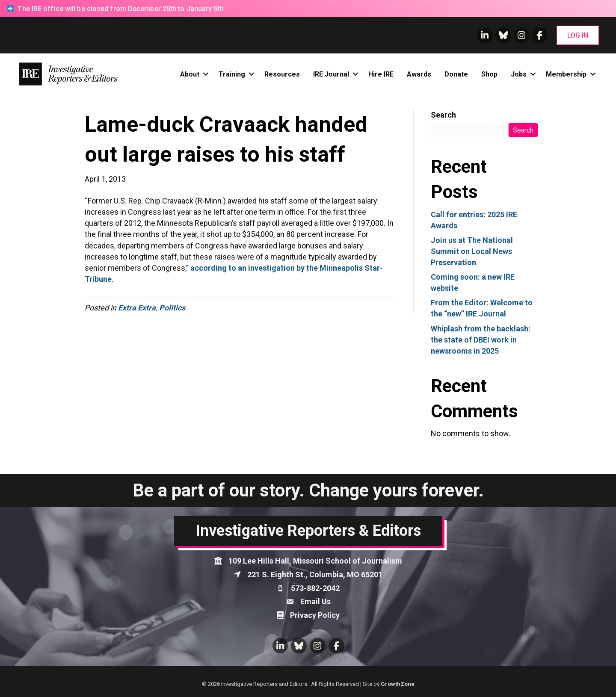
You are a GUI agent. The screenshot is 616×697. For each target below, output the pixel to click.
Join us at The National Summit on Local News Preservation (472, 251)
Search (443, 115)
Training (232, 74)
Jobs (519, 74)
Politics (172, 308)
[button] (578, 35)
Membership (566, 74)
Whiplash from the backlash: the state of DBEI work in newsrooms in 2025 (481, 340)
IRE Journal (331, 74)
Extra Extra (137, 308)
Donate (456, 74)
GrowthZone (398, 684)
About (190, 74)
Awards (419, 74)
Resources (282, 74)
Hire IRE (381, 74)
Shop (489, 74)
